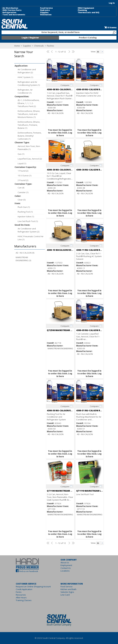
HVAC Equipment (86, 8)
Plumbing (82, 10)
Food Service (46, 8)
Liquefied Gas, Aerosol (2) (30, 159)
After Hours (21, 598)
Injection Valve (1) (26, 217)
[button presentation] (102, 52)
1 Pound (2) (23, 171)
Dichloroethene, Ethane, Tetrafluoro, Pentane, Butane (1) (29, 125)
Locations (65, 571)
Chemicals (39, 46)
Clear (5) (22, 200)
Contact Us (66, 568)
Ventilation (46, 15)
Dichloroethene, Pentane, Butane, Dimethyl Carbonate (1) (30, 136)
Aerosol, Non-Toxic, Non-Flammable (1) (29, 148)
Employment (66, 565)
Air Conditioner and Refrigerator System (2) (29, 230)
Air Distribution (10, 8)
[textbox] (57, 32)
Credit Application (24, 589)
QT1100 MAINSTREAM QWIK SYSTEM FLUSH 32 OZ (73, 491)
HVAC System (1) (25, 77)
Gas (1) (21, 154)
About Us (65, 563)
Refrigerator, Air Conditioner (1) (25, 91)
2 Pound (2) (23, 180)
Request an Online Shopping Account (33, 587)
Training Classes (24, 600)
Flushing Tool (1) (25, 212)
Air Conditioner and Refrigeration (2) (27, 71)
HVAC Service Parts (12, 10)
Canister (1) (23, 192)
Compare (65, 85)
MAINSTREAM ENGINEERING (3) (23, 259)
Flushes (50, 46)
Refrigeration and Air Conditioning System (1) (29, 83)
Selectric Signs (67, 592)
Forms (19, 592)
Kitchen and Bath (68, 589)
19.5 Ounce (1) (25, 176)
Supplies (44, 13)
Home (17, 46)
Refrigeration (9, 13)
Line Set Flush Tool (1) (28, 221)
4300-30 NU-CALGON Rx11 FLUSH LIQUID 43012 (71, 170)
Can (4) (21, 188)
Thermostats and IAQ (88, 13)
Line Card (65, 595)
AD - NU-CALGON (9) (25, 253)
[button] (29, 56)
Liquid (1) (22, 163)
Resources (21, 595)
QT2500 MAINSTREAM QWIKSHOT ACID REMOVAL (73, 330)
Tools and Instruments (14, 15)
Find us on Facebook (29, 571)
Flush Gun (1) (24, 207)
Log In (112, 3)
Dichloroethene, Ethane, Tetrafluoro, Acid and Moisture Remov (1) (29, 114)
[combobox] (59, 32)
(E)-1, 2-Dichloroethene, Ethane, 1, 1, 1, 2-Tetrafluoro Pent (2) (29, 103)
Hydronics (45, 10)
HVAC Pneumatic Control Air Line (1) (31, 238)
